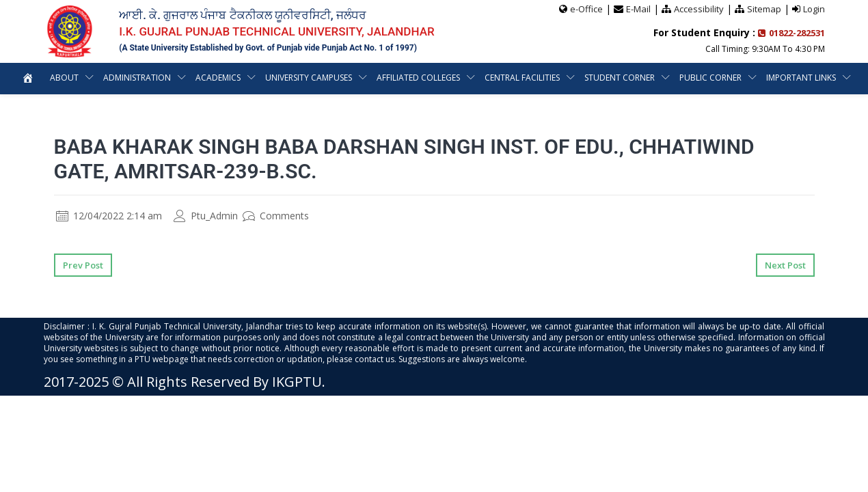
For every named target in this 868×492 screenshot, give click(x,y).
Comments (276, 216)
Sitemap (764, 9)
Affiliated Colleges (467, 78)
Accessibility (699, 9)
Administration (181, 78)
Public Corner (761, 78)
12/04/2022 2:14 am (109, 216)
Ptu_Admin (206, 216)
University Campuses (356, 78)
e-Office (586, 9)
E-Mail (638, 9)
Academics (263, 78)
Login (814, 9)
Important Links (426, 109)
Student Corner (670, 78)
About (107, 78)
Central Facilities (572, 78)
